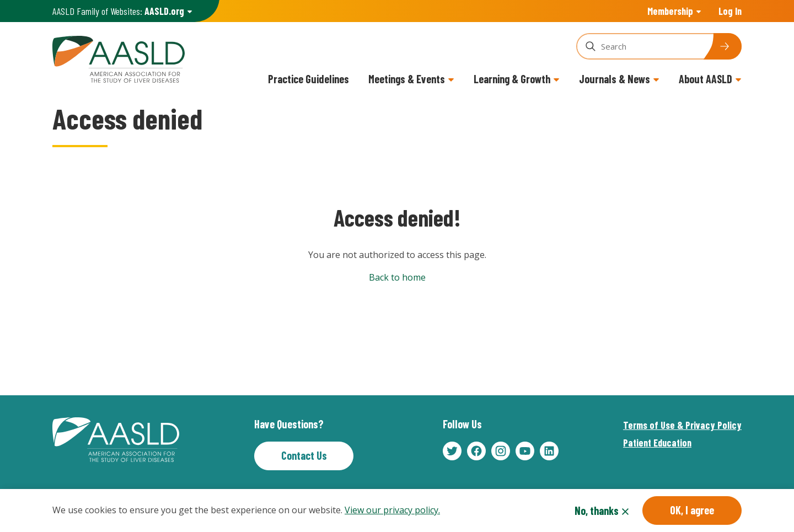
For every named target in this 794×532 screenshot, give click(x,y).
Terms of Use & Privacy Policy (682, 425)
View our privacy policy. (392, 512)
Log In (730, 11)
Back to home (397, 277)
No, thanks (597, 512)
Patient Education (657, 443)
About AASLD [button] (706, 79)
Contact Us (304, 455)
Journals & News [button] (615, 79)
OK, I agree (692, 512)
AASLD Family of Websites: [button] (118, 11)
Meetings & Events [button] (407, 79)
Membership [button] (670, 11)
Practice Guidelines (309, 79)
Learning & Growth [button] (512, 79)
